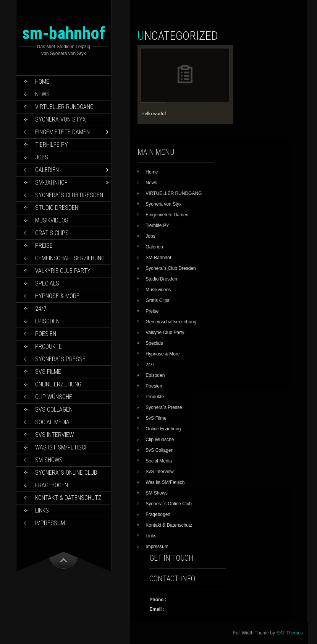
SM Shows (49, 460)
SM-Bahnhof (51, 182)
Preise (44, 246)
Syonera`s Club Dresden (69, 195)
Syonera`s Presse (60, 359)
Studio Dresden (57, 208)
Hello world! (154, 113)
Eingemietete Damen (62, 132)
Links (42, 510)
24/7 (41, 309)
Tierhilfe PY (52, 145)
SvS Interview (54, 435)
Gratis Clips (52, 233)
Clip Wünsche (54, 397)
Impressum (50, 523)
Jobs (42, 157)
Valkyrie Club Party (63, 271)
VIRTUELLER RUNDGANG (64, 107)
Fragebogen (52, 485)
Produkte (49, 346)
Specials (47, 283)
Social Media (52, 422)
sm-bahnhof (64, 33)
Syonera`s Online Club (66, 473)
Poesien (46, 334)
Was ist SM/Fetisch (62, 447)
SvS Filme (48, 372)
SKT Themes (290, 633)
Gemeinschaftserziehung (70, 258)
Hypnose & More (57, 296)
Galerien (47, 170)
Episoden (47, 321)
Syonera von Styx (61, 119)
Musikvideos (52, 220)
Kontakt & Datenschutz (68, 498)
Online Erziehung (58, 384)
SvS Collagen (54, 410)
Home (42, 82)
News (42, 94)
